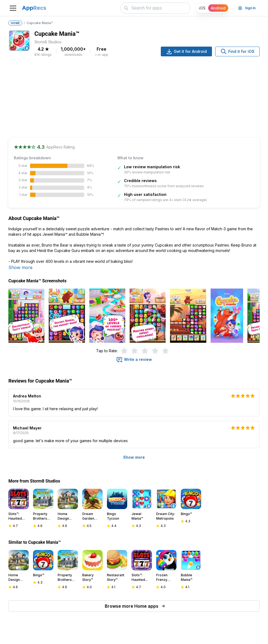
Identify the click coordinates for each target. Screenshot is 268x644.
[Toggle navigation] (13, 8)
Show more (20, 267)
